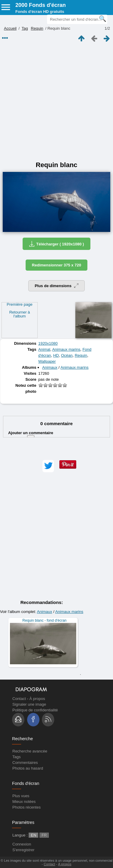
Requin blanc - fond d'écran (44, 620)
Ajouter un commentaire (31, 436)
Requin (37, 28)
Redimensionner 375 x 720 (56, 265)
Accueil (10, 28)
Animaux (50, 367)
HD (56, 355)
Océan (67, 355)
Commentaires (25, 763)
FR (44, 835)
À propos (37, 699)
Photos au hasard (28, 768)
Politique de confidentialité (35, 710)
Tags (16, 757)
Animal (44, 349)
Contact (19, 699)
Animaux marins (66, 349)
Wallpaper (47, 361)
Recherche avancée (30, 751)
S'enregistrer (23, 850)
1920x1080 (48, 343)
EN (33, 835)
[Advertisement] (56, 102)
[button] (48, 466)
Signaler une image (29, 704)
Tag (25, 28)
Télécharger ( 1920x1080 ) (56, 244)
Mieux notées (24, 802)
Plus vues (21, 796)
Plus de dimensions (56, 286)
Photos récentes (27, 807)
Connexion (22, 844)
